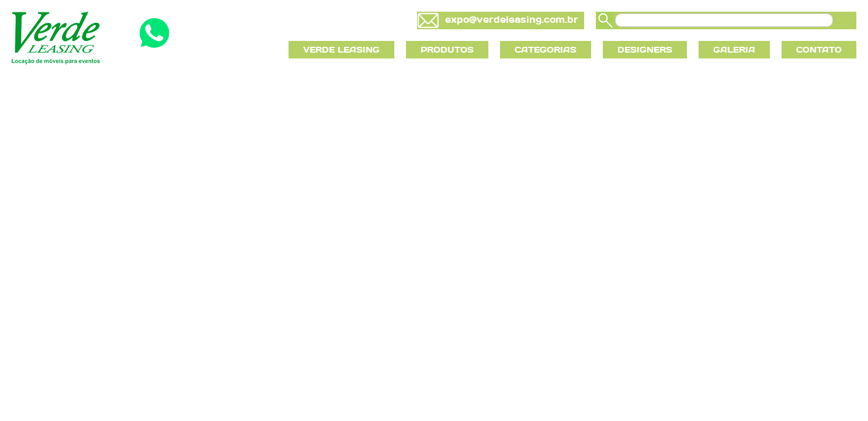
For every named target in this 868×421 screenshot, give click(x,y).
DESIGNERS (645, 50)
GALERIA (734, 50)
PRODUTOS (447, 50)
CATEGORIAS (546, 50)
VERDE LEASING (341, 50)
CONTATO (819, 50)
